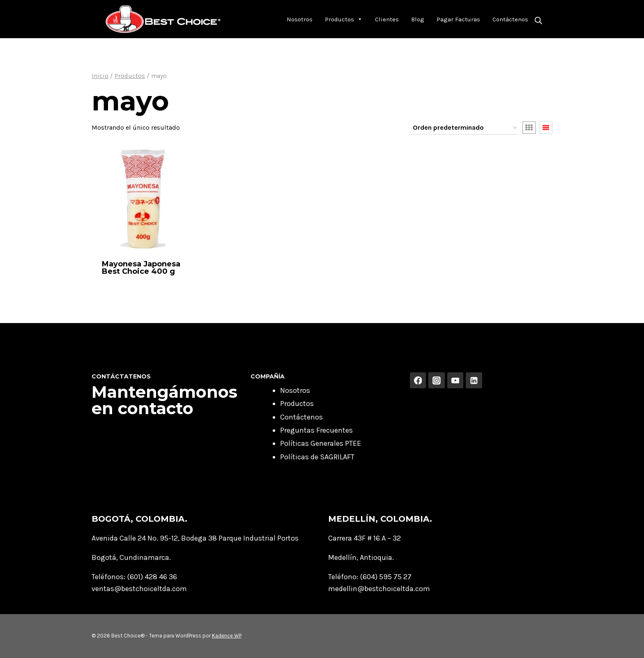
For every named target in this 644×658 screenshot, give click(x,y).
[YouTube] (455, 381)
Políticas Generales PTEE (321, 443)
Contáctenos (510, 19)
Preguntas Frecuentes (316, 430)
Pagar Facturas (458, 19)
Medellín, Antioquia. (361, 557)
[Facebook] (418, 381)
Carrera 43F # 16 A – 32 (365, 538)
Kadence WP (227, 636)
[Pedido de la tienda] (465, 128)
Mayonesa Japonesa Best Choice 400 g (141, 268)
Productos (344, 19)
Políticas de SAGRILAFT (317, 457)
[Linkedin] (474, 381)
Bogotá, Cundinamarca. (131, 557)
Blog (418, 19)
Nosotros (300, 19)
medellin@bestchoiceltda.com (379, 589)
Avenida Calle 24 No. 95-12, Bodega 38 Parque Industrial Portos (195, 538)
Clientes (387, 19)
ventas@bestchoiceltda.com (139, 589)
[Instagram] (437, 381)
